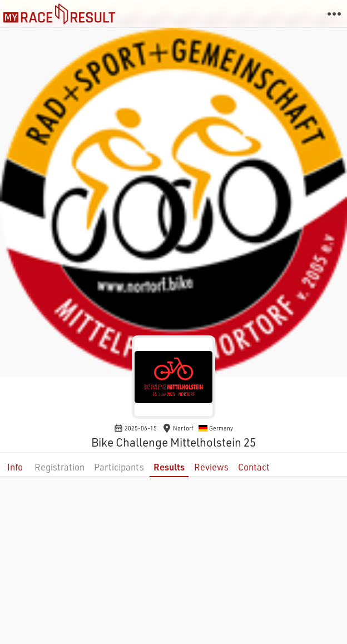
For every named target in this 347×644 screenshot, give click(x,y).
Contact (254, 467)
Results (169, 467)
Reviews (211, 467)
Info (15, 467)
